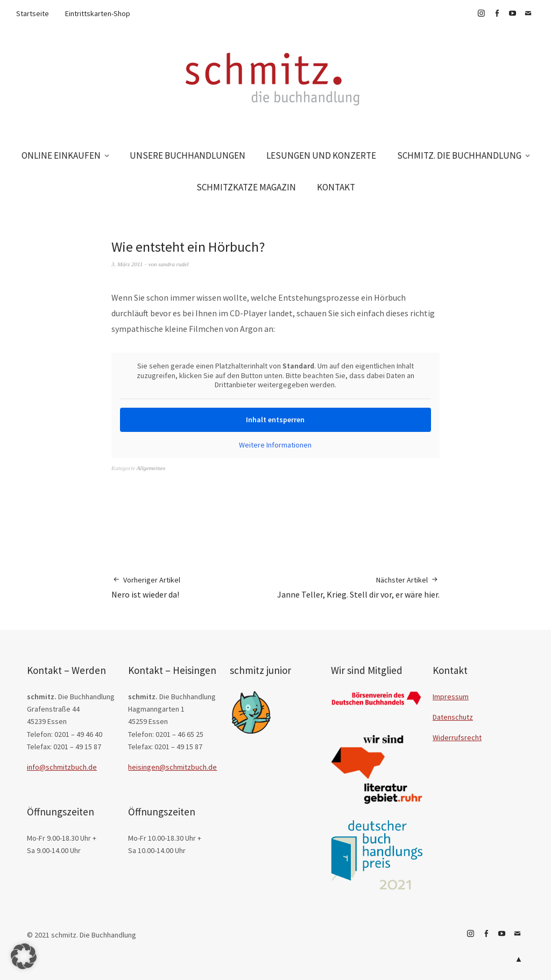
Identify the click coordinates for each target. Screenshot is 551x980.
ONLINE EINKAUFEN (61, 155)
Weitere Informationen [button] (275, 445)
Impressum (451, 697)
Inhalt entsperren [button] (275, 419)
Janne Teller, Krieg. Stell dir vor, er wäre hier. (358, 587)
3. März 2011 (127, 264)
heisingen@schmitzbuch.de (172, 767)
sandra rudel (174, 264)
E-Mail (528, 13)
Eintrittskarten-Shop (98, 13)
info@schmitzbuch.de (62, 767)
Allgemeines (151, 468)
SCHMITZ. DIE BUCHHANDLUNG (459, 155)
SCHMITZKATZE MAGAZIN (246, 187)
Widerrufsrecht (457, 737)
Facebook (497, 13)
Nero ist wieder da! (146, 587)
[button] (24, 956)
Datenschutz (453, 717)
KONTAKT (336, 187)
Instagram (481, 13)
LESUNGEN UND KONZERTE (321, 155)
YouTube (512, 13)
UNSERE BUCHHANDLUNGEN (188, 155)
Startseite (33, 13)
